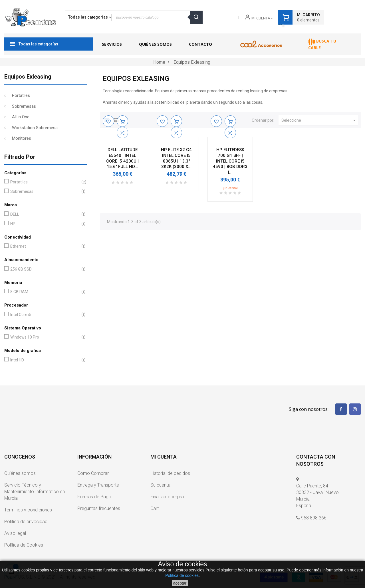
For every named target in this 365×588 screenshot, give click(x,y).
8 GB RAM (45, 292)
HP (45, 224)
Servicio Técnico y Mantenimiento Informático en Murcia (35, 492)
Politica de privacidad (26, 522)
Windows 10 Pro (45, 337)
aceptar (180, 583)
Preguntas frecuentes (99, 508)
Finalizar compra (167, 497)
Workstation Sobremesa (35, 128)
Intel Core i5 (45, 315)
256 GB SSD (45, 269)
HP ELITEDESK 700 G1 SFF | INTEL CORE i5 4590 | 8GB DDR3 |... (230, 161)
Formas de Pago (94, 497)
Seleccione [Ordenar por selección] (320, 120)
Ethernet (45, 246)
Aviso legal (15, 533)
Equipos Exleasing (28, 77)
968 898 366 (314, 518)
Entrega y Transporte (98, 485)
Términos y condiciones (28, 510)
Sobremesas (24, 106)
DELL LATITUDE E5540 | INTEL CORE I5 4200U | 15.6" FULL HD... (122, 158)
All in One (21, 117)
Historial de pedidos (170, 473)
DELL (45, 214)
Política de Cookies (24, 545)
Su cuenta (160, 485)
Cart (155, 508)
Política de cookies (182, 575)
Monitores (22, 138)
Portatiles (21, 95)
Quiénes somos (20, 473)
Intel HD (45, 360)
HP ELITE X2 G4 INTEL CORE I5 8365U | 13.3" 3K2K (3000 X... (176, 158)
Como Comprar (93, 473)
